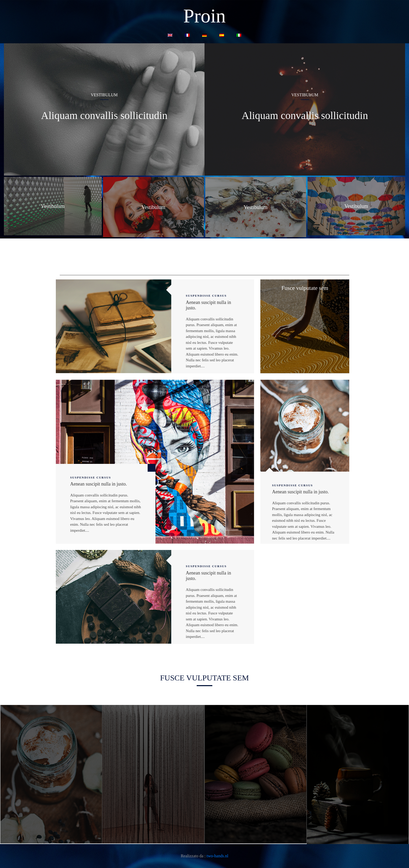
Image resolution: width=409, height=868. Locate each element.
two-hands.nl (217, 856)
